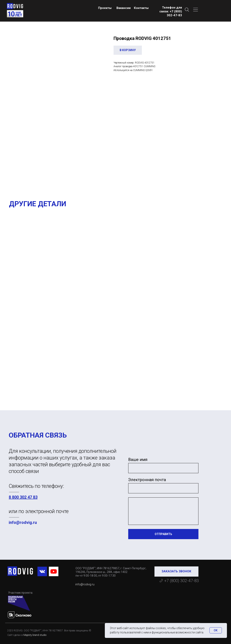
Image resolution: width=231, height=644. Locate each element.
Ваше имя (138, 460)
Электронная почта (147, 480)
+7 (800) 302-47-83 (182, 581)
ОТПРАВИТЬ (163, 534)
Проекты (105, 8)
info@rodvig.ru (23, 522)
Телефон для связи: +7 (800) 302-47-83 (171, 11)
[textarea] (163, 511)
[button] (176, 572)
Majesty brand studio (35, 635)
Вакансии (124, 8)
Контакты (141, 8)
